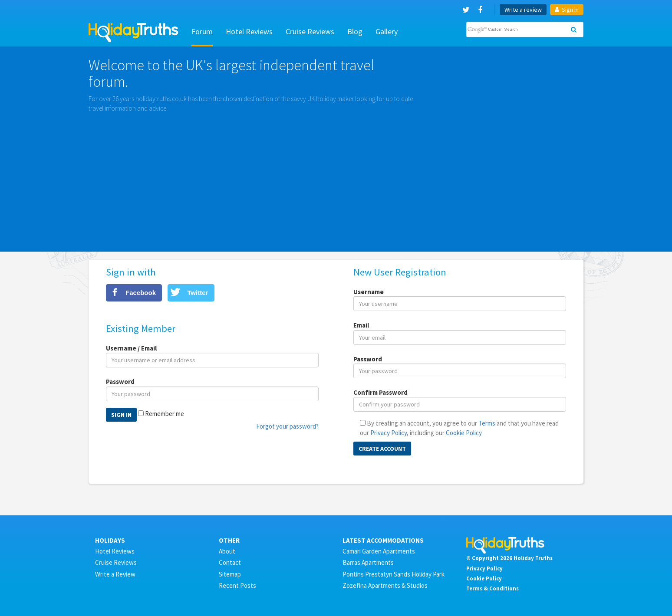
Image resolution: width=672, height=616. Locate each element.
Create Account (382, 449)
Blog (355, 31)
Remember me (165, 414)
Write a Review (115, 574)
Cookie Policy (464, 433)
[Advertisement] (336, 178)
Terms (487, 423)
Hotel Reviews (249, 31)
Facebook (141, 293)
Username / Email (131, 348)
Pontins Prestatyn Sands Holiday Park (394, 574)
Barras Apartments (368, 562)
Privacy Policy (389, 433)
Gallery (387, 31)
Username (369, 292)
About (227, 551)
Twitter (198, 293)
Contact (230, 562)
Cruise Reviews (310, 31)
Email (361, 325)
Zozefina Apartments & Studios (385, 585)
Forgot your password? (287, 426)
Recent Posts (237, 585)
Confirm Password (380, 392)
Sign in (567, 10)
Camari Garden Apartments (379, 551)
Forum (202, 31)
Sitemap (230, 574)
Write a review (523, 10)
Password (120, 382)
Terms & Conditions (492, 588)
